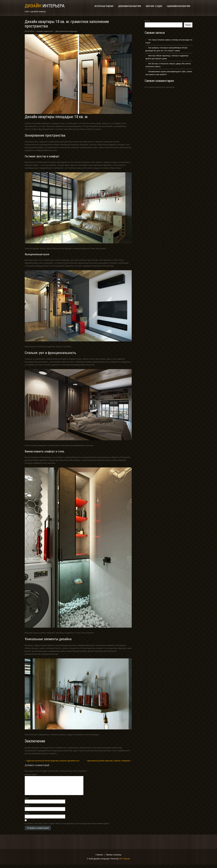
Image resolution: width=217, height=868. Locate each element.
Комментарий (31, 775)
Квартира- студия (154, 6)
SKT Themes (125, 862)
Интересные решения (104, 6)
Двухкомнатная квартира (130, 6)
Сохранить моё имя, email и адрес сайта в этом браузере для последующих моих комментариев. (67, 827)
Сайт (27, 817)
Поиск (147, 21)
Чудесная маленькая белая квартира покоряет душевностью (53, 761)
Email (28, 809)
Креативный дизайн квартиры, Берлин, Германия (109, 761)
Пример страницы (114, 858)
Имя (27, 802)
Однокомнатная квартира (179, 6)
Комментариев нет (45, 31)
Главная (99, 858)
